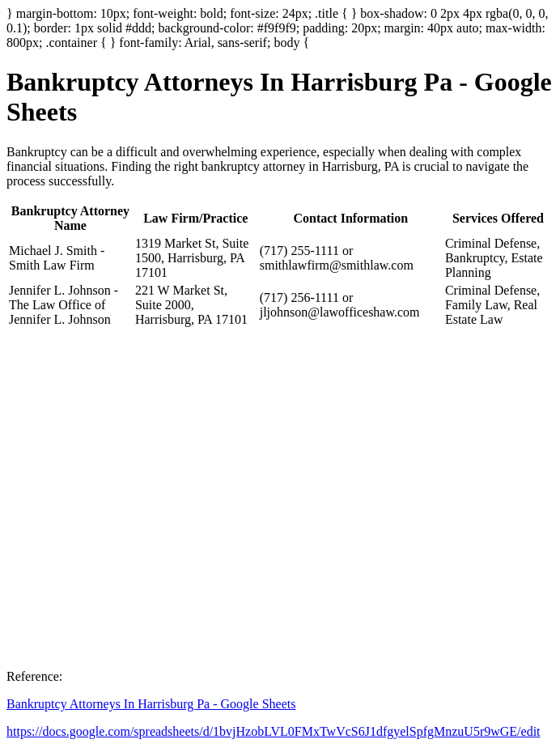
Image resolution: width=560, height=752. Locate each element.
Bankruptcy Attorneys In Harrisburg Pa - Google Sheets (151, 704)
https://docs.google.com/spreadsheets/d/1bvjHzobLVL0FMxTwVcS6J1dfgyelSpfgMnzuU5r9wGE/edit (274, 731)
